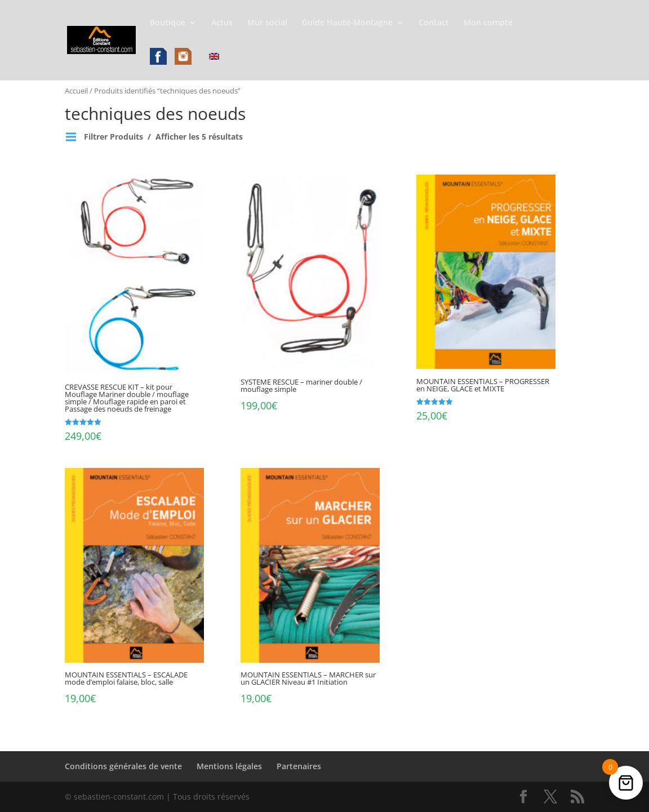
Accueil (76, 91)
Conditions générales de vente (123, 766)
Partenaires (299, 766)
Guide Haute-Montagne (347, 23)
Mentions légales (229, 766)
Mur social (267, 23)
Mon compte (488, 23)
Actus (222, 23)
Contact (434, 23)
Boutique (168, 23)
